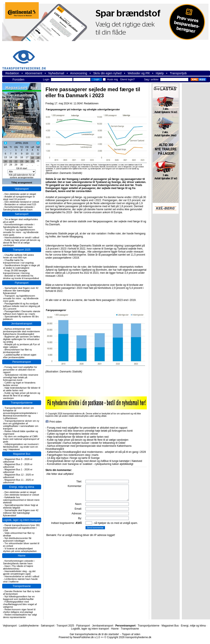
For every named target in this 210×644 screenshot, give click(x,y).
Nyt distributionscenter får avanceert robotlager (17, 539)
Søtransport (22, 214)
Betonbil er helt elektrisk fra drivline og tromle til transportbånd (21, 277)
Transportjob (178, 73)
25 (32, 161)
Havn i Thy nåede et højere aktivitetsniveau (18, 567)
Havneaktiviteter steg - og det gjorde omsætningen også (19, 572)
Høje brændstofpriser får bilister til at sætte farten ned (22, 389)
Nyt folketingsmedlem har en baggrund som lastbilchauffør (19, 598)
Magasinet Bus (22, 454)
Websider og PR (139, 73)
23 (22, 161)
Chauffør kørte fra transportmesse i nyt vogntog (18, 261)
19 (38, 158)
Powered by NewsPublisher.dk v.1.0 (79, 637)
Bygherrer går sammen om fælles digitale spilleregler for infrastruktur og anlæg (21, 339)
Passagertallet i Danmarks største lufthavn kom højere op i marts (22, 313)
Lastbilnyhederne (29, 626)
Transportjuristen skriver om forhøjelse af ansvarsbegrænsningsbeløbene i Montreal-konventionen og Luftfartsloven (20, 413)
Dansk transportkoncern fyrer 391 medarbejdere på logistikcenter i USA (21, 528)
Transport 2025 (22, 250)
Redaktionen (91, 103)
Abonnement (34, 73)
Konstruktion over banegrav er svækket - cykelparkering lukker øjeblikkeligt (90, 464)
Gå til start (22, 168)
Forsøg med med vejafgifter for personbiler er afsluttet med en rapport (20, 370)
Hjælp (160, 73)
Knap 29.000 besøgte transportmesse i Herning (16, 272)
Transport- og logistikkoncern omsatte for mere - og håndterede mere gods (21, 232)
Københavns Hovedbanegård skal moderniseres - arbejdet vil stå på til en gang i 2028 (96, 452)
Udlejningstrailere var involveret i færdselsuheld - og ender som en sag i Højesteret (21, 447)
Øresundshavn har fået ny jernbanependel (17, 351)
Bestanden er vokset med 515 (20, 204)
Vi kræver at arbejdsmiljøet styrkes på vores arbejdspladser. (20, 550)
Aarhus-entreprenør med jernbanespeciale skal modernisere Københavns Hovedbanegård (21, 331)
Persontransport (22, 362)
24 (27, 161)
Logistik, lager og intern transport (22, 520)
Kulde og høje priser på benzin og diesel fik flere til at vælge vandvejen (22, 243)
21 (11, 161)
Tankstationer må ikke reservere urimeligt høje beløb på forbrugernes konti (21, 377)
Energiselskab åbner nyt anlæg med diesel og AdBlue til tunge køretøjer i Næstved (94, 461)
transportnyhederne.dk (26, 57)
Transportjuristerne (22, 403)
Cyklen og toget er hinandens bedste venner (73, 434)
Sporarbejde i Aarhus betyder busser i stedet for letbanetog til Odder (86, 443)
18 (32, 158)
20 (5, 161)
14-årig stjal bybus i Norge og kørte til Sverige (73, 458)
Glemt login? (127, 80)
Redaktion (12, 73)
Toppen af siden (131, 634)
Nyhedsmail (56, 73)
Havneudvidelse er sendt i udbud (22, 237)
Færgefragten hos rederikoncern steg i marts (73, 455)
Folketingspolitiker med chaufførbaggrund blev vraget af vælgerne (20, 604)
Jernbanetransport (22, 324)
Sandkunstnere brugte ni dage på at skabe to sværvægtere (21, 267)
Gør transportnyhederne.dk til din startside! (94, 634)
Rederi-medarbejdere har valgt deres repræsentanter (20, 616)
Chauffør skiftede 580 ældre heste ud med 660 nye (19, 256)
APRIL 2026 (22, 143)
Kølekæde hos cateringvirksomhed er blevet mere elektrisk (21, 500)
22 (16, 161)
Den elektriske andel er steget (20, 194)
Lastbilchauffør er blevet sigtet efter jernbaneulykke (20, 356)
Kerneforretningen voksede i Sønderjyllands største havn (19, 208)
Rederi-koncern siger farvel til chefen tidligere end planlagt (19, 611)
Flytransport (22, 283)
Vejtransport (22, 189)
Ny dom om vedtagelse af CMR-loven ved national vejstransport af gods (21, 439)
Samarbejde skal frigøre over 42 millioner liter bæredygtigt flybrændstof (21, 291)
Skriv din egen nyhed (107, 73)
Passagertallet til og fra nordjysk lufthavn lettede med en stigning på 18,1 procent (22, 306)
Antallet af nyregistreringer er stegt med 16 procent (19, 198)
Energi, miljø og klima (22, 487)
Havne (22, 556)
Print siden (56, 422)
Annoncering (79, 73)
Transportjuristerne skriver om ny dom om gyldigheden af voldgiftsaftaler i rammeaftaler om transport (21, 425)
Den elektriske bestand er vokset (22, 202)
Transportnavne (22, 586)
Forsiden (18, 80)
